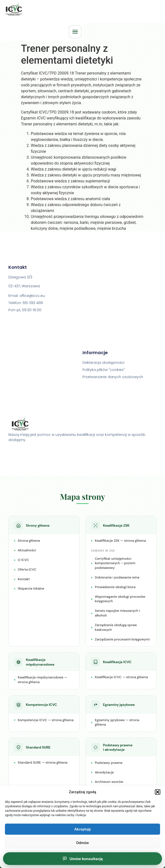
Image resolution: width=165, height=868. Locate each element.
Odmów (82, 843)
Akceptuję (82, 829)
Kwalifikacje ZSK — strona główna (120, 541)
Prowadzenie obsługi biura (115, 588)
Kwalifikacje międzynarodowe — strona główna (42, 680)
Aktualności (27, 551)
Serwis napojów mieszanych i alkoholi (117, 614)
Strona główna (29, 541)
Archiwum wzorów (109, 782)
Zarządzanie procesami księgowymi (122, 640)
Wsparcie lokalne (31, 589)
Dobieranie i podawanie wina (117, 578)
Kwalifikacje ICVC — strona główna (121, 678)
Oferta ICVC (27, 570)
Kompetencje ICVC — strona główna (46, 720)
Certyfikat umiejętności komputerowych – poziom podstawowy (115, 564)
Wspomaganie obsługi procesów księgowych (120, 599)
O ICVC (23, 560)
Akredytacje (104, 773)
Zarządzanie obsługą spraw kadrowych (116, 628)
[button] (158, 792)
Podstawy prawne (109, 763)
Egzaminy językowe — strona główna (117, 723)
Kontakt (24, 579)
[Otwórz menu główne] (75, 32)
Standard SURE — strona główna (43, 763)
